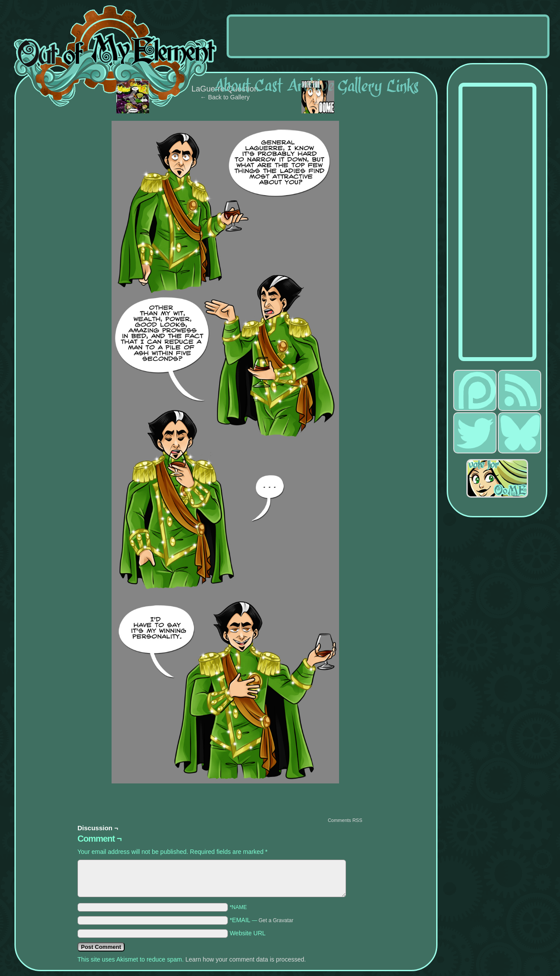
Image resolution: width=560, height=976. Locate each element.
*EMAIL (262, 920)
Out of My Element (115, 56)
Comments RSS (345, 820)
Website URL (248, 933)
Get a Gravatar (276, 920)
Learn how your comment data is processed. (246, 959)
